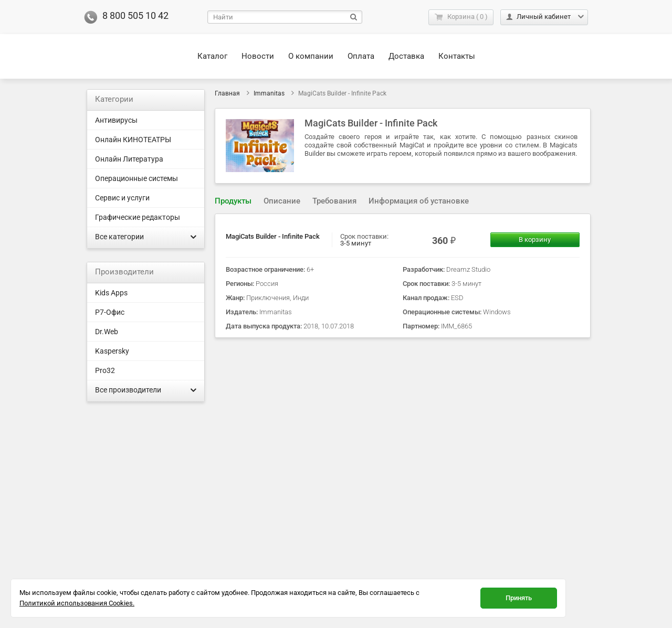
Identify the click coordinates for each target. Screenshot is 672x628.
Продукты (233, 201)
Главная (227, 93)
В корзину (535, 240)
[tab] (233, 201)
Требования (334, 201)
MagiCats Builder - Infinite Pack (273, 236)
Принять (519, 598)
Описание (282, 201)
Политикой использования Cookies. (77, 603)
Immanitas (269, 93)
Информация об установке (419, 201)
